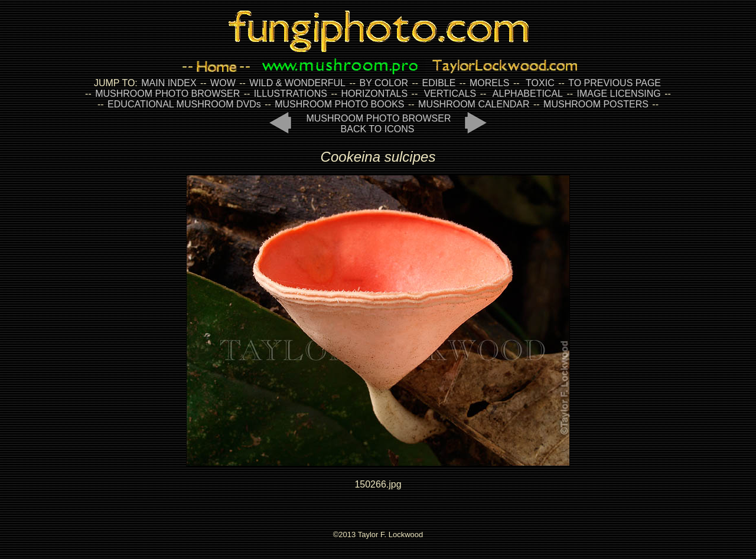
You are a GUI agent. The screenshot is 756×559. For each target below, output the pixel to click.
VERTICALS (450, 94)
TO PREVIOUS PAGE (615, 83)
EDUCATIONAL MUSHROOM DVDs (184, 104)
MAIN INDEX (169, 83)
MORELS (490, 83)
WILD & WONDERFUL (297, 83)
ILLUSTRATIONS (291, 94)
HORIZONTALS (375, 94)
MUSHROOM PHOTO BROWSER (167, 94)
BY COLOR (384, 83)
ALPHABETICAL (528, 94)
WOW (223, 83)
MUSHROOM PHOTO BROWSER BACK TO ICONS (378, 124)
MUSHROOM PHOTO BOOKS (339, 104)
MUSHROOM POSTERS (596, 104)
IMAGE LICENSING (617, 94)
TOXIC (540, 83)
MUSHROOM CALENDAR (474, 104)
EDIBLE (439, 83)
